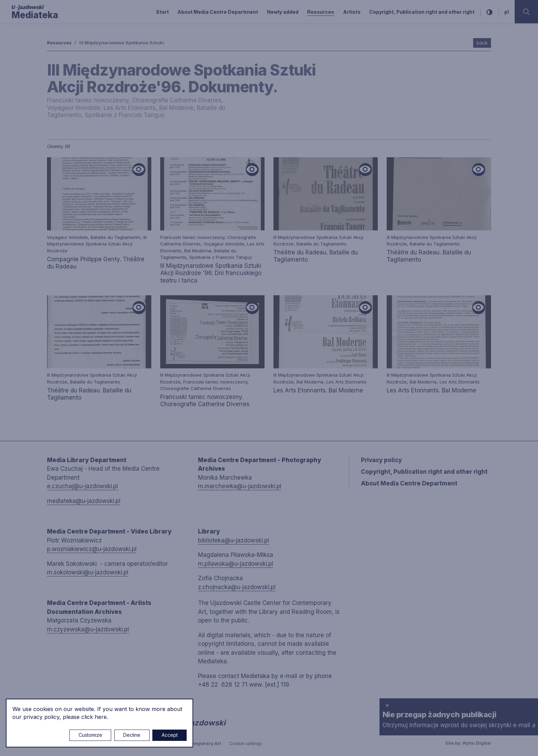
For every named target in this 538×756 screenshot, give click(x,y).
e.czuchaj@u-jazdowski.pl (83, 486)
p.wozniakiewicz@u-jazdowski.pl (92, 549)
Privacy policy (381, 460)
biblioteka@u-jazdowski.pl (233, 540)
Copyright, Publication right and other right (422, 12)
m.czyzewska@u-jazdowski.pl (88, 629)
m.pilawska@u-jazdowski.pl (236, 564)
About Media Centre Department (218, 12)
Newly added (283, 12)
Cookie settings (246, 743)
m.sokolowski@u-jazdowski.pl (88, 572)
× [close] (387, 705)
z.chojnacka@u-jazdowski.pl (237, 587)
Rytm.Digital (477, 743)
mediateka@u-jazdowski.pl (84, 501)
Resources (321, 12)
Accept (170, 735)
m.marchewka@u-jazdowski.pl (240, 486)
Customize (90, 735)
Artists (352, 12)
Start (162, 12)
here (101, 717)
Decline (132, 735)
